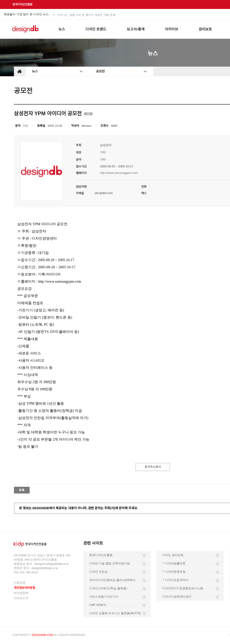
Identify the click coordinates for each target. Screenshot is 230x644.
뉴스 (35, 71)
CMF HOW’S (98, 605)
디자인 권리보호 (173, 555)
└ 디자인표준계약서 (175, 580)
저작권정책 (21, 593)
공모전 (101, 71)
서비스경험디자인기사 (104, 597)
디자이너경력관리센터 (177, 597)
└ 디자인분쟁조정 (174, 572)
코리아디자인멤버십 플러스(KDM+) (112, 580)
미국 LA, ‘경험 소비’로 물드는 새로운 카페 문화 (86, 14)
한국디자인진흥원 (22, 4)
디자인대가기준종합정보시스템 (183, 588)
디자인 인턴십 (98, 572)
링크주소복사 (153, 467)
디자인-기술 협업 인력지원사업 (109, 563)
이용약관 (20, 583)
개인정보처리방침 (24, 588)
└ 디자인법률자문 (174, 563)
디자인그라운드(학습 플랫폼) (108, 588)
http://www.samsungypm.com (119, 173)
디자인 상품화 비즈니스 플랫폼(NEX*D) (115, 613)
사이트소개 (21, 598)
